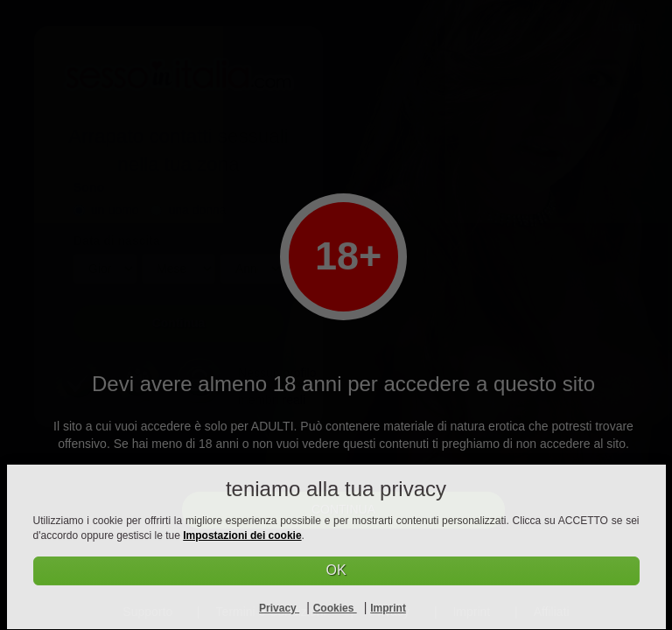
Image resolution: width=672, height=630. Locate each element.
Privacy (279, 608)
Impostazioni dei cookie (242, 535)
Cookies (335, 608)
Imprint (388, 608)
